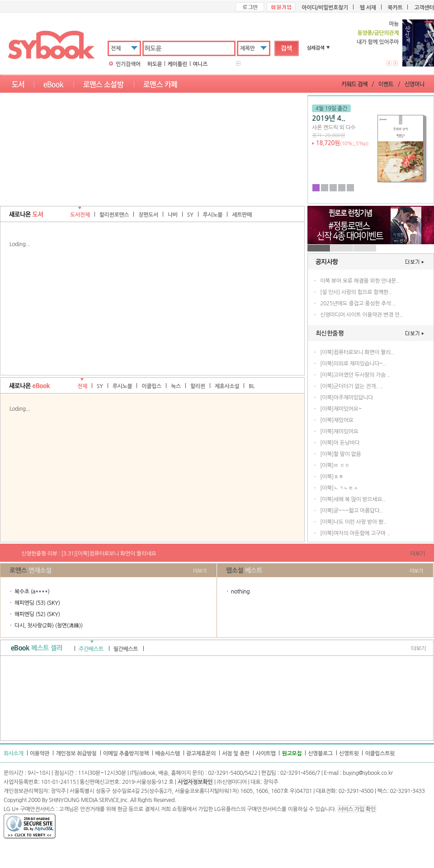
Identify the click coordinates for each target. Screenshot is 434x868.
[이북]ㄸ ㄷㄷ (335, 465)
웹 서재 (368, 8)
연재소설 (40, 570)
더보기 (417, 554)
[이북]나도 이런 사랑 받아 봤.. (353, 522)
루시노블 (213, 215)
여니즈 (200, 64)
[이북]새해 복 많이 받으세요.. (353, 499)
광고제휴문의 (201, 754)
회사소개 (14, 754)
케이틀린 (177, 64)
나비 (173, 215)
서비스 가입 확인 (357, 809)
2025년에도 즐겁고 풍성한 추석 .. (358, 304)
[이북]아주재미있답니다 (347, 398)
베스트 (254, 570)
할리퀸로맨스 (114, 215)
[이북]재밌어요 (337, 420)
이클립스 (151, 386)
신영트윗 (349, 754)
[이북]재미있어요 (339, 432)
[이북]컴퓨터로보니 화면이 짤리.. (357, 352)
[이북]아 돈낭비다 (340, 443)
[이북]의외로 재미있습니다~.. (353, 364)
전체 (116, 48)
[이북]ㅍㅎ (332, 477)
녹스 (176, 386)
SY (190, 215)
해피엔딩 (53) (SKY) (37, 603)
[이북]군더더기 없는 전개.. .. (351, 386)
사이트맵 (266, 754)
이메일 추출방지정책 (126, 754)
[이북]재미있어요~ (341, 409)
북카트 (395, 8)
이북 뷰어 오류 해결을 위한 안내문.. (359, 281)
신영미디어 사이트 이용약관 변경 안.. (361, 315)
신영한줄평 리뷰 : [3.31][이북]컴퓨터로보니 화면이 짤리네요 (89, 554)
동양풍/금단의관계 (378, 33)
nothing (240, 592)
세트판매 (242, 215)
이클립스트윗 (380, 754)
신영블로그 (320, 754)
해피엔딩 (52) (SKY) (37, 614)
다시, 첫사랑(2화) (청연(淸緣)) (49, 626)
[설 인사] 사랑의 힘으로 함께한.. (356, 292)
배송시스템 (167, 754)
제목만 (248, 48)
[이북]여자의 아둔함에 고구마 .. (355, 533)
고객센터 (424, 8)
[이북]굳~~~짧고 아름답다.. (351, 511)
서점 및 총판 (236, 754)
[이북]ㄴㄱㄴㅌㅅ (339, 488)
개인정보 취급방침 (76, 754)
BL (251, 386)
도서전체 (80, 215)
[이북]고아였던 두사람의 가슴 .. (355, 375)
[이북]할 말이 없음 (340, 454)
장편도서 (148, 215)
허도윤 (155, 64)
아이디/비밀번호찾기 (325, 8)
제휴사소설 (227, 386)
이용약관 (40, 754)
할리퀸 (198, 386)
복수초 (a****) (32, 592)
